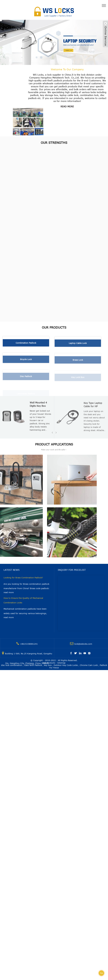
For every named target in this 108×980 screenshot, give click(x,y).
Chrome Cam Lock (89, 665)
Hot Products (49, 663)
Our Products (54, 327)
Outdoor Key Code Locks (66, 665)
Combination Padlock (26, 345)
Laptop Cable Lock (78, 346)
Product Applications (54, 444)
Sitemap (61, 663)
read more (67, 106)
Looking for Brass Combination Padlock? (23, 578)
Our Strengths (54, 143)
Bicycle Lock (26, 362)
